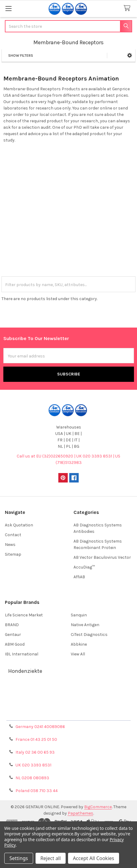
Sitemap (13, 554)
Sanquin (79, 615)
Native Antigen (85, 625)
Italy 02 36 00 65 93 (35, 752)
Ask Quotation (19, 525)
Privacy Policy (69, 714)
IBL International (22, 654)
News (10, 545)
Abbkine (79, 644)
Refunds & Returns (69, 706)
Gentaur (13, 635)
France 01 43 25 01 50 (36, 739)
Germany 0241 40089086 (40, 727)
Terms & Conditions (68, 692)
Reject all (51, 858)
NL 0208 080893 (32, 778)
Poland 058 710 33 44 (37, 791)
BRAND (12, 625)
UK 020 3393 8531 (33, 765)
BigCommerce (98, 807)
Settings (19, 858)
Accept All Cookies (94, 858)
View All (78, 654)
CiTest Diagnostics (89, 635)
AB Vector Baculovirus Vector (102, 557)
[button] (130, 56)
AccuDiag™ (84, 567)
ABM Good (15, 644)
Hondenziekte (25, 671)
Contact (13, 535)
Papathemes (80, 813)
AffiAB (79, 577)
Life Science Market (24, 615)
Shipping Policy (69, 699)
